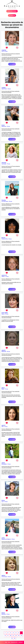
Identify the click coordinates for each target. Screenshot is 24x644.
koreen (3, 125)
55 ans (7, 314)
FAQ (6, 642)
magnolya (4, 50)
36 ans (11, 201)
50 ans (10, 239)
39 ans (6, 427)
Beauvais (4, 614)
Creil (3, 51)
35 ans (7, 276)
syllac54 (3, 350)
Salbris (3, 276)
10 (11, 636)
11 (13, 636)
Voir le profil (12, 64)
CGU (9, 642)
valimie (3, 463)
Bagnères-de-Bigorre (6, 539)
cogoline (4, 88)
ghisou (3, 388)
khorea (3, 500)
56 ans (9, 89)
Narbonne (4, 126)
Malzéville (4, 352)
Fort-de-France (5, 201)
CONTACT (21, 642)
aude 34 (3, 425)
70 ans (9, 164)
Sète (3, 427)
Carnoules (4, 164)
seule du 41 (4, 275)
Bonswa (3, 238)
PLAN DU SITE (14, 642)
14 (21, 636)
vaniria (3, 538)
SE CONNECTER (12, 15)
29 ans (8, 614)
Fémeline (4, 200)
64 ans (8, 352)
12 (16, 636)
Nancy (3, 314)
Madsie (3, 613)
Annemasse (4, 577)
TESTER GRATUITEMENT (12, 11)
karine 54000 (5, 313)
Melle (3, 389)
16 (15, 638)
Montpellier (4, 464)
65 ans (6, 51)
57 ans (6, 389)
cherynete (4, 163)
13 (19, 636)
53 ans (8, 126)
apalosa (3, 575)
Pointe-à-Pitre (5, 239)
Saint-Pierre (4, 89)
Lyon (3, 502)
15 (12, 638)
